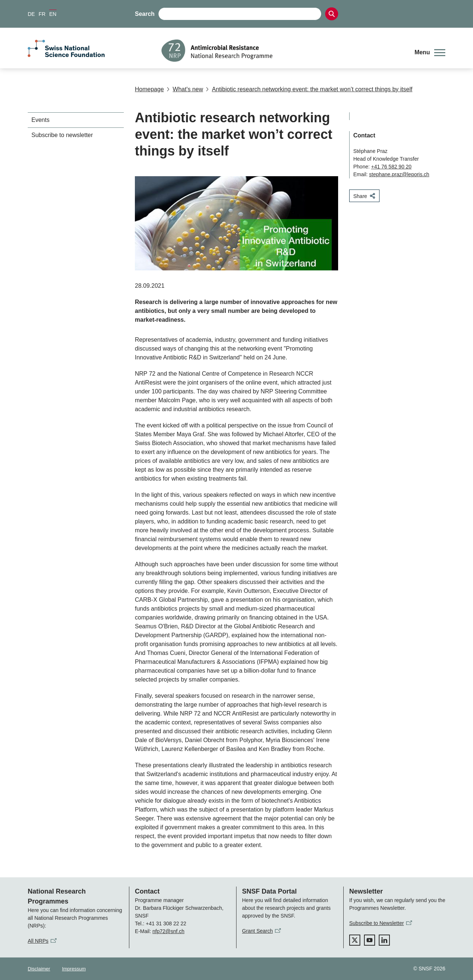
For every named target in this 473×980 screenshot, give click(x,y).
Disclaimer (39, 969)
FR (42, 14)
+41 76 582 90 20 (391, 167)
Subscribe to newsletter (62, 135)
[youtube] (370, 940)
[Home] (283, 51)
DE (31, 14)
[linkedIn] (384, 940)
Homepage (149, 89)
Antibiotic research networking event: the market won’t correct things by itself (309, 89)
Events (40, 120)
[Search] (332, 14)
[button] (430, 52)
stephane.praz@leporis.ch (399, 174)
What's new (185, 89)
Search (145, 14)
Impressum (74, 969)
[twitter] (355, 940)
